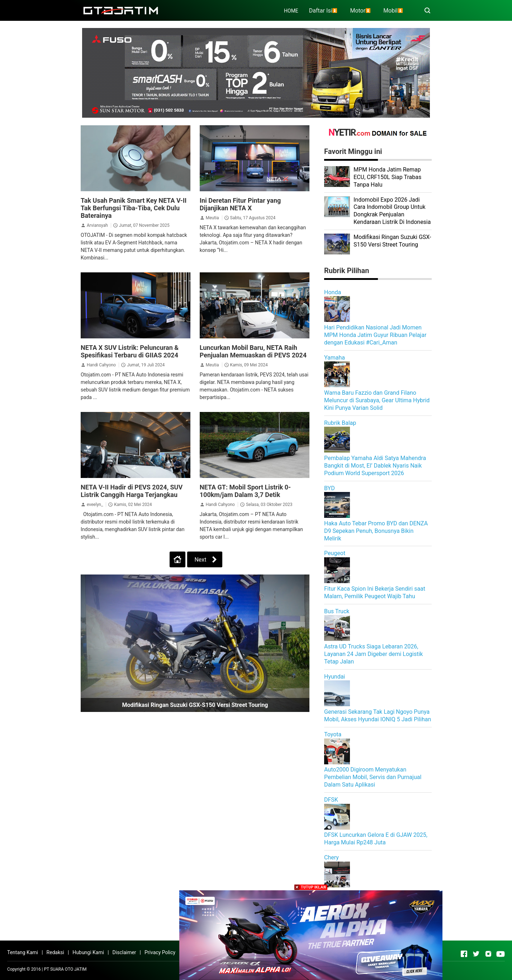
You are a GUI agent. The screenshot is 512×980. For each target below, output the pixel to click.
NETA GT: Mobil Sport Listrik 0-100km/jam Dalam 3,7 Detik (245, 491)
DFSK (331, 800)
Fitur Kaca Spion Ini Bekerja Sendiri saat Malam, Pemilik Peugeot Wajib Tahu (375, 592)
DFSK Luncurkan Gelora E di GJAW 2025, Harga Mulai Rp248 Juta (376, 839)
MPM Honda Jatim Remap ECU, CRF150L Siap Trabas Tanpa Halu (387, 177)
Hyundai (335, 677)
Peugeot (335, 553)
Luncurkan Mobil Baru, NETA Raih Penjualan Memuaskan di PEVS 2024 (253, 351)
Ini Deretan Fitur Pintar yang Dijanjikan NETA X (240, 204)
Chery (331, 857)
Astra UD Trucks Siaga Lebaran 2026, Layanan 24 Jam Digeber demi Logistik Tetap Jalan (373, 654)
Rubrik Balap (340, 423)
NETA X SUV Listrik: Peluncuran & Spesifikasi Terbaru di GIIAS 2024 (130, 351)
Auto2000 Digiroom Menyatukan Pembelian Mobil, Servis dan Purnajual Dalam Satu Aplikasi (373, 777)
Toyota (333, 734)
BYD (330, 488)
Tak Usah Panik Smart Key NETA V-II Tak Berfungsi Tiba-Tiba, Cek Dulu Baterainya (134, 208)
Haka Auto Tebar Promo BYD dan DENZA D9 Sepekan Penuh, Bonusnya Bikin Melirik (376, 531)
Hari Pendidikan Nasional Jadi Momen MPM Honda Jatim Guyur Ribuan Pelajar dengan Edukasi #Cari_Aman (375, 335)
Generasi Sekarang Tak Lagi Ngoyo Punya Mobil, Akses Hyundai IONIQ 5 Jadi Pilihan (378, 716)
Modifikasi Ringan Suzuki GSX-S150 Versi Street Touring (195, 705)
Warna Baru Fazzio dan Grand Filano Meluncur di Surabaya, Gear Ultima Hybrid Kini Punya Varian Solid (377, 400)
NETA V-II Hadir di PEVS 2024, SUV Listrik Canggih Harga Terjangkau (132, 491)
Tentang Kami (23, 952)
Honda (333, 292)
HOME (291, 11)
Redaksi (55, 952)
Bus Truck (337, 611)
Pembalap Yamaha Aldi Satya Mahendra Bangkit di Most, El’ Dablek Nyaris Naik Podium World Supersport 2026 (375, 466)
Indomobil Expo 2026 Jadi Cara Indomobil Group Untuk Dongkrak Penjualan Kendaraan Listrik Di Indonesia (392, 211)
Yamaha (335, 358)
